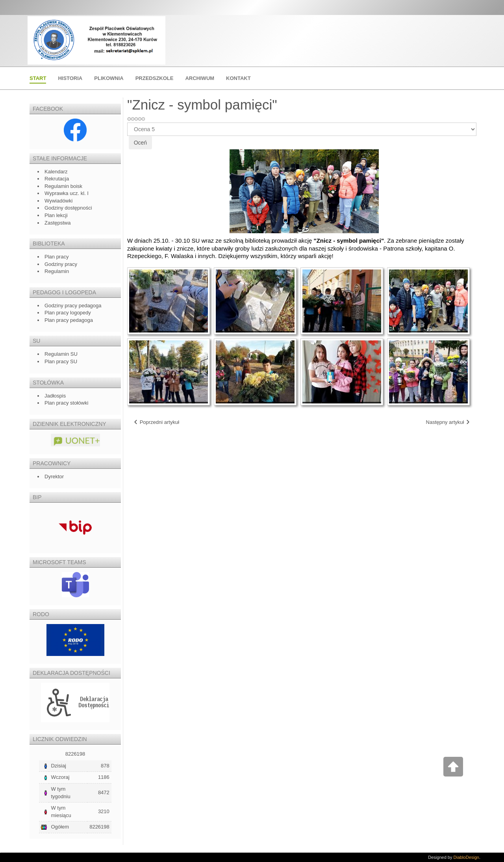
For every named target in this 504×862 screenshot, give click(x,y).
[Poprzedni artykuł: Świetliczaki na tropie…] (156, 423)
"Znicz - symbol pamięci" (202, 105)
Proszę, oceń (127, 123)
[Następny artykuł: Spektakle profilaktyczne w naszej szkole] (448, 423)
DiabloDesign (466, 857)
